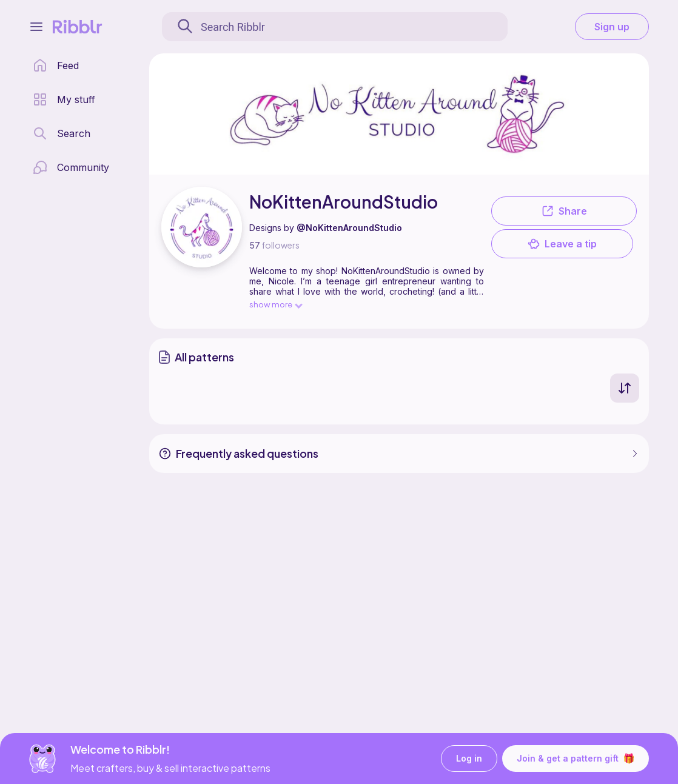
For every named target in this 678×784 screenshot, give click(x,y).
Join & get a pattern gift (576, 759)
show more (275, 304)
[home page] (56, 65)
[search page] (62, 133)
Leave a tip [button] (562, 244)
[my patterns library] (64, 99)
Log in (469, 759)
